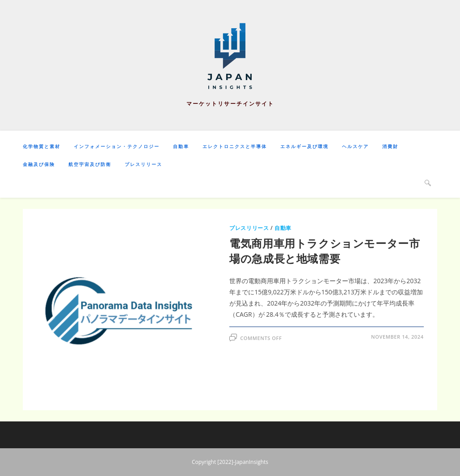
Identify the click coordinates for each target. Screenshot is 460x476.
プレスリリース (249, 228)
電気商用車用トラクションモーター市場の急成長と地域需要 (325, 251)
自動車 (283, 228)
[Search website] (428, 183)
